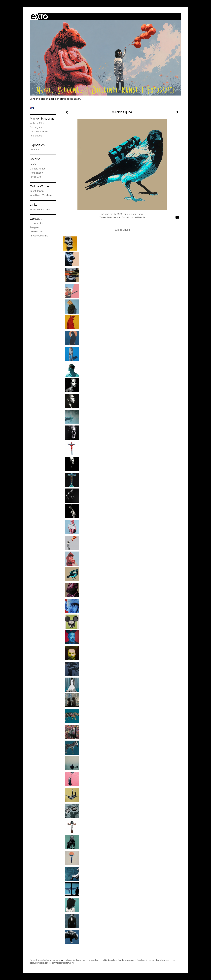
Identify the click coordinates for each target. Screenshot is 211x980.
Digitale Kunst (37, 169)
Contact (36, 219)
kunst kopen (37, 191)
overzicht (35, 149)
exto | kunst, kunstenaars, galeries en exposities (39, 17)
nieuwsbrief (36, 223)
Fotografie (36, 177)
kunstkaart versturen (41, 195)
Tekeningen (36, 173)
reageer (35, 227)
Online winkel (40, 186)
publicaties (36, 136)
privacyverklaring (39, 236)
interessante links (40, 209)
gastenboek (37, 231)
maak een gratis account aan (64, 99)
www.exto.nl (59, 960)
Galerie (35, 159)
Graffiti (34, 164)
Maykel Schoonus (42, 118)
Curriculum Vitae (39, 131)
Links (34, 204)
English (32, 108)
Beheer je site (38, 99)
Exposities (37, 145)
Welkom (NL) (37, 123)
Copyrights (36, 127)
